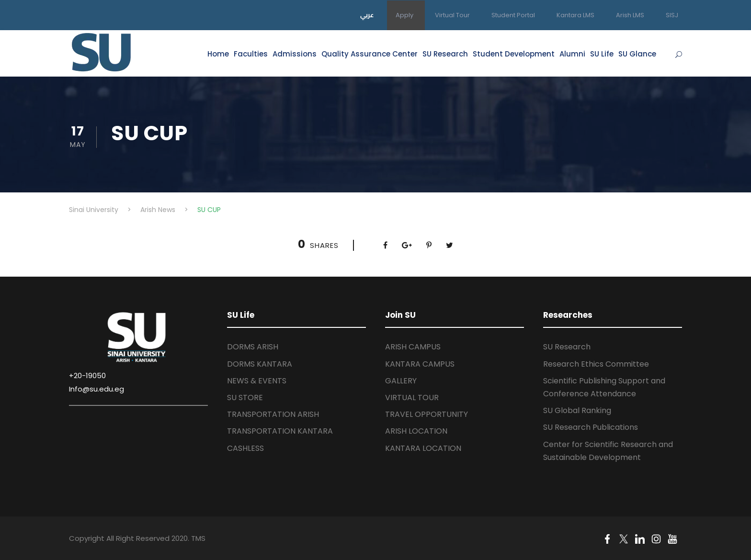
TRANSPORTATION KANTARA (280, 431)
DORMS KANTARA (260, 364)
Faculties (251, 54)
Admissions (295, 54)
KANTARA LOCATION (423, 448)
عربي (367, 15)
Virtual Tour (452, 15)
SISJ (672, 15)
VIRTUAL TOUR (412, 398)
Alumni (572, 54)
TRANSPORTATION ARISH (273, 414)
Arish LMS (630, 15)
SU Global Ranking (577, 410)
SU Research (445, 54)
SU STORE (245, 398)
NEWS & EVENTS (257, 381)
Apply (404, 15)
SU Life (602, 54)
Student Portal (513, 15)
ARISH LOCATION (416, 431)
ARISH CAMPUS (413, 347)
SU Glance (637, 54)
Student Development (514, 54)
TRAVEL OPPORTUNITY (427, 414)
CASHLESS (245, 448)
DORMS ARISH (253, 347)
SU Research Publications (591, 427)
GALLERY (401, 381)
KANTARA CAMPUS (420, 364)
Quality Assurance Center (370, 54)
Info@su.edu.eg (97, 389)
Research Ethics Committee (596, 364)
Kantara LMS (575, 15)
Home (218, 54)
